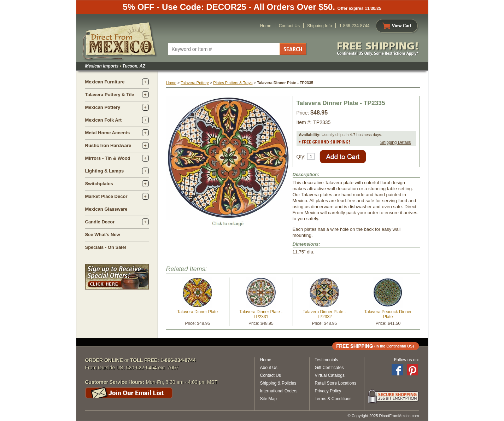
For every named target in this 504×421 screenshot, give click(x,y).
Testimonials (327, 360)
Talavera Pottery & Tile (110, 95)
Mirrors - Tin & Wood (108, 158)
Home (266, 26)
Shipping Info (320, 26)
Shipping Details (396, 142)
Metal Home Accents (108, 133)
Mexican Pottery (103, 107)
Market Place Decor (106, 196)
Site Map (268, 399)
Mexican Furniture (105, 82)
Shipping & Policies (278, 383)
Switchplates (99, 184)
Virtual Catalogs (330, 375)
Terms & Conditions (333, 399)
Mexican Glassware (106, 209)
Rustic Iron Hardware (108, 145)
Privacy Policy (328, 391)
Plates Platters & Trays (233, 83)
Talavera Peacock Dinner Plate (388, 314)
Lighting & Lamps (105, 171)
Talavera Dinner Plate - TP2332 (324, 314)
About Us (269, 368)
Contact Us (289, 26)
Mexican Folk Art (104, 120)
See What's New (103, 235)
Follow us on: (407, 360)
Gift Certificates (329, 368)
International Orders (279, 391)
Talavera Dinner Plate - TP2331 (261, 314)
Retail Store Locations (336, 383)
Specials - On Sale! (106, 247)
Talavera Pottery (195, 83)
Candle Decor (100, 222)
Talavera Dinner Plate (197, 312)
